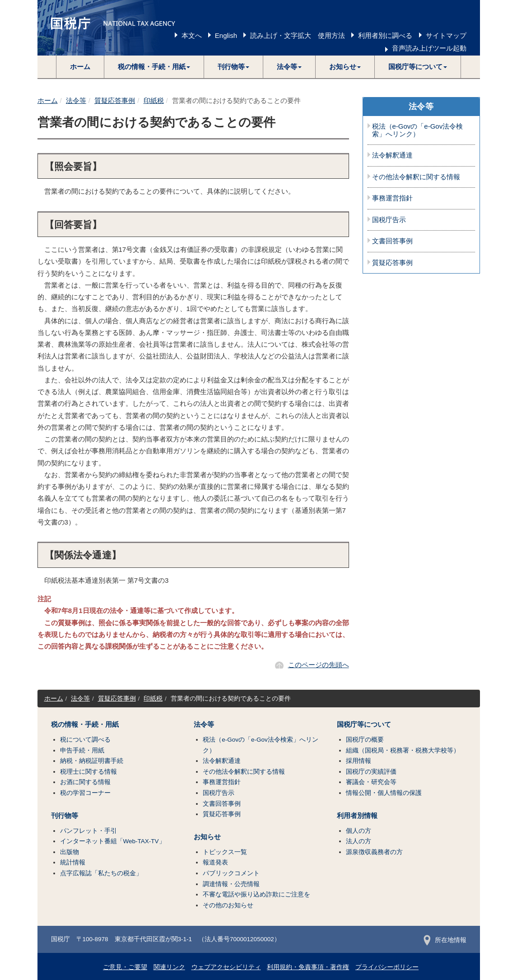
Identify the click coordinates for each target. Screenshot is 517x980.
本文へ (192, 35)
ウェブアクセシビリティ (226, 967)
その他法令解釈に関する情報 (416, 177)
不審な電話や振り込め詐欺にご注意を (256, 894)
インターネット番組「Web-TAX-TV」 (113, 841)
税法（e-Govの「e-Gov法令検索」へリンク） (418, 130)
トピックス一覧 (225, 852)
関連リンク (169, 967)
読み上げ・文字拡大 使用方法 (298, 35)
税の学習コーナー (85, 793)
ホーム (80, 67)
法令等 (76, 100)
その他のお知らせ (228, 905)
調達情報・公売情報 (231, 884)
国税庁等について (364, 725)
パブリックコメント (231, 873)
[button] (154, 67)
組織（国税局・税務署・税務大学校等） (403, 750)
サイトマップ (446, 35)
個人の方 (359, 831)
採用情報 (359, 761)
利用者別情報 (357, 816)
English (226, 35)
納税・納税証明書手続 (92, 761)
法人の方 (359, 841)
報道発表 (215, 862)
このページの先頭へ (319, 665)
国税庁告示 (389, 220)
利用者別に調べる (385, 35)
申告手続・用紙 (82, 750)
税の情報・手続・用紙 (85, 725)
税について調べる (85, 740)
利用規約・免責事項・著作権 (308, 967)
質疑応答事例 (115, 100)
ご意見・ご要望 (125, 967)
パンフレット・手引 (88, 831)
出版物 (70, 852)
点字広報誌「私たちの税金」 (101, 873)
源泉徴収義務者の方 (374, 852)
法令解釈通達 (392, 155)
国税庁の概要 (365, 740)
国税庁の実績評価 (371, 772)
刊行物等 (65, 816)
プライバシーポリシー (387, 967)
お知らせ (207, 837)
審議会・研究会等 (371, 782)
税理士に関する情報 (88, 772)
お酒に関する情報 (85, 782)
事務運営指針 (392, 198)
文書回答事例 (392, 241)
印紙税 (154, 100)
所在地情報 (445, 940)
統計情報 (73, 862)
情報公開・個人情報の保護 (384, 793)
